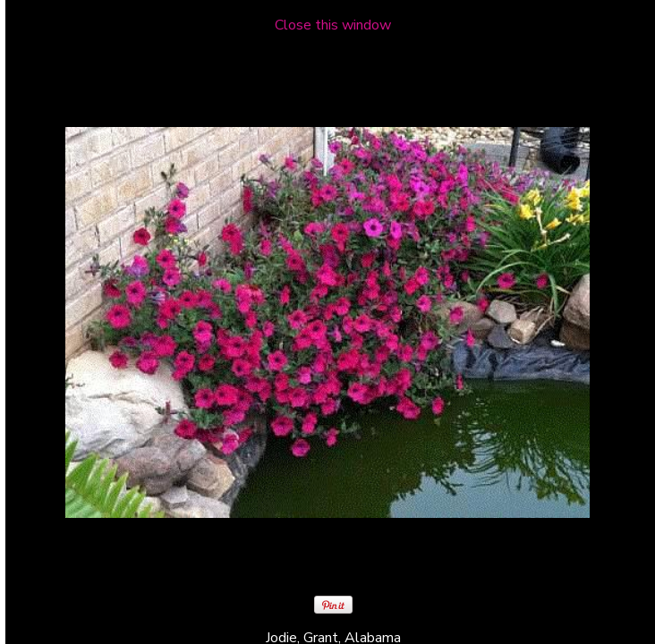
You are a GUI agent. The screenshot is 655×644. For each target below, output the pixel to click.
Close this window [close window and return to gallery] (333, 25)
